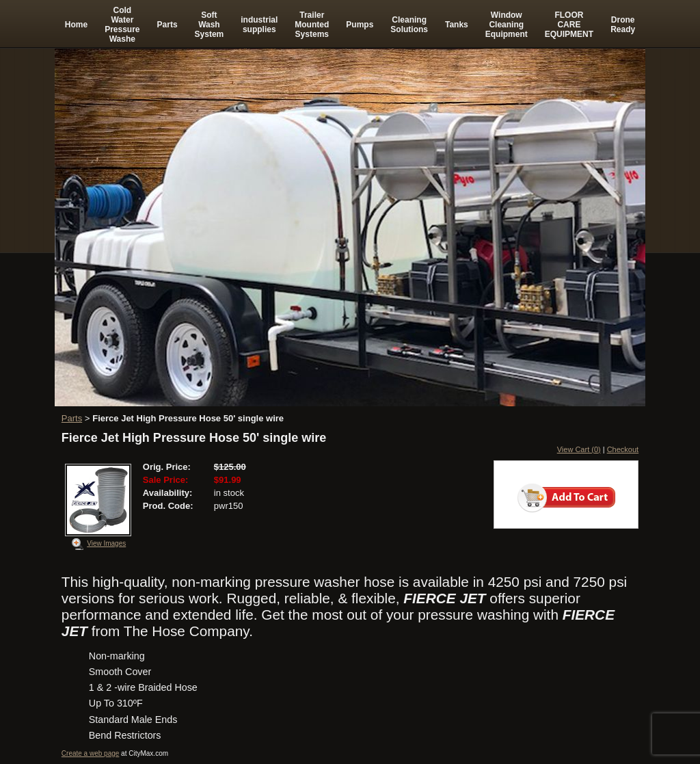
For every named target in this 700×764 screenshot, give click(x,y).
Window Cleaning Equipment (507, 25)
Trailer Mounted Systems (312, 25)
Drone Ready (623, 25)
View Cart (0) (579, 449)
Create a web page (91, 753)
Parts (167, 25)
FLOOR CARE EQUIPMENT (569, 25)
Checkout (623, 449)
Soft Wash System (210, 25)
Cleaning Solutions (409, 25)
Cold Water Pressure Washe (122, 25)
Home (76, 25)
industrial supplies (259, 25)
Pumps (360, 25)
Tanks (457, 25)
